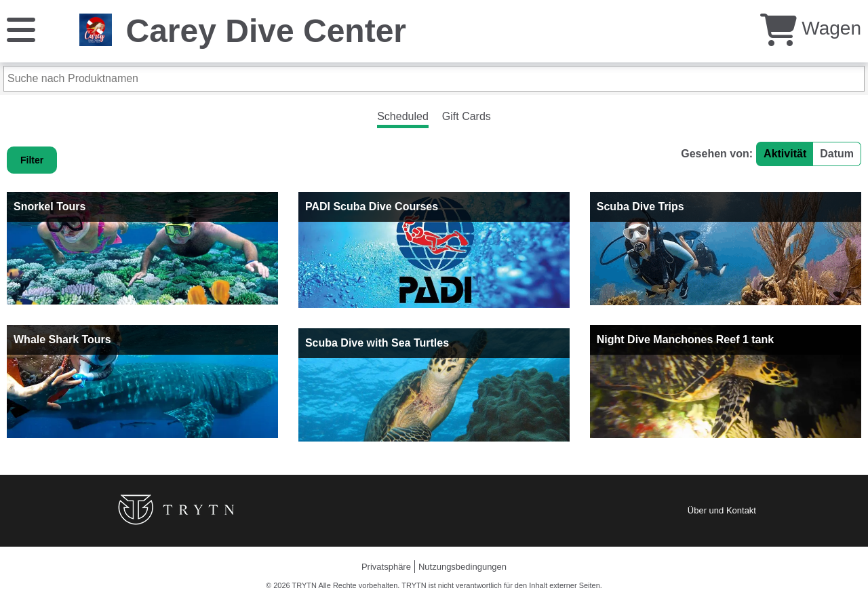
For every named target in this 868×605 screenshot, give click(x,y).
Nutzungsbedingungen (462, 567)
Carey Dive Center (266, 31)
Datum (837, 154)
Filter (32, 160)
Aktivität (785, 154)
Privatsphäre (386, 567)
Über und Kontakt (722, 510)
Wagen (811, 28)
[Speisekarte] (21, 29)
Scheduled (403, 116)
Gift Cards (467, 116)
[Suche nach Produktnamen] (434, 79)
